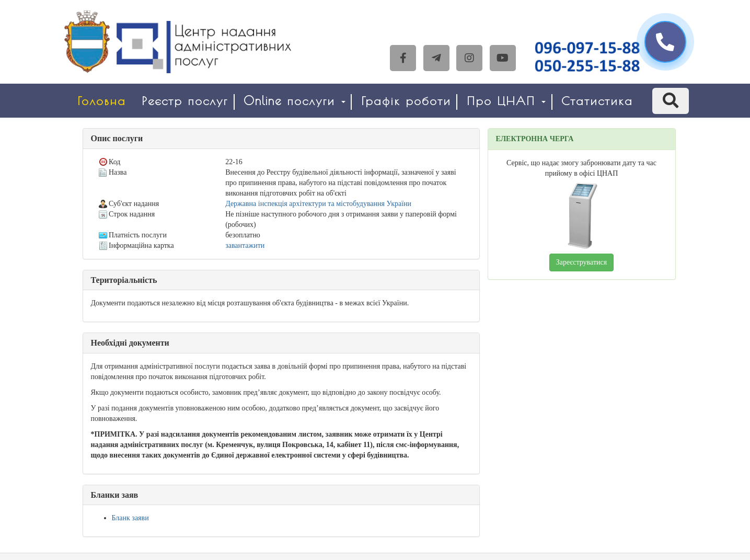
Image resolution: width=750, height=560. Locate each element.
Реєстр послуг (185, 101)
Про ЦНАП (506, 101)
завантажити (245, 245)
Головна (102, 101)
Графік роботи (406, 101)
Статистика (597, 101)
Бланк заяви (130, 518)
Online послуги (295, 101)
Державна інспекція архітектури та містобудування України (318, 204)
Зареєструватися (581, 262)
